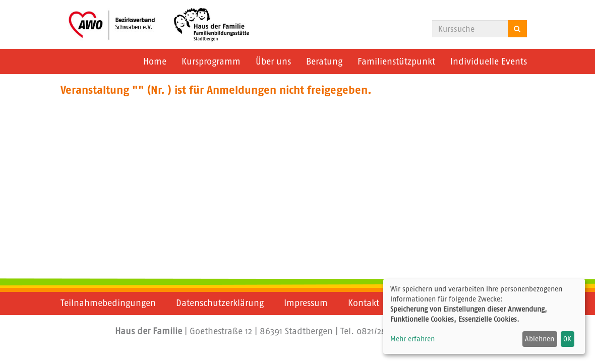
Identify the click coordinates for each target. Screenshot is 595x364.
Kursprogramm (211, 62)
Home (155, 62)
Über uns (273, 62)
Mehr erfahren (412, 339)
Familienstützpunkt (396, 62)
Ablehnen (540, 339)
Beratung (324, 62)
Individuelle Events (489, 62)
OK (567, 339)
